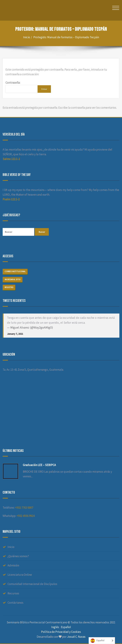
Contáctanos (15, 603)
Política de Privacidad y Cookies (61, 632)
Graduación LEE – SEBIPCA (39, 465)
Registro (9, 287)
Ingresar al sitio (13, 279)
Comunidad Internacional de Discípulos (32, 584)
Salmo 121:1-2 (11, 159)
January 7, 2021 (15, 334)
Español (66, 627)
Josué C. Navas (76, 637)
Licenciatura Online (20, 575)
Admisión (13, 565)
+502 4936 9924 (26, 516)
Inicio (27, 37)
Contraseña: (21, 87)
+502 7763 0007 (24, 508)
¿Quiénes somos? (18, 556)
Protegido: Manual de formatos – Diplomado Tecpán (66, 37)
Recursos (13, 593)
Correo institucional (15, 271)
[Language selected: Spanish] (102, 641)
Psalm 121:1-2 (11, 199)
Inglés (55, 627)
